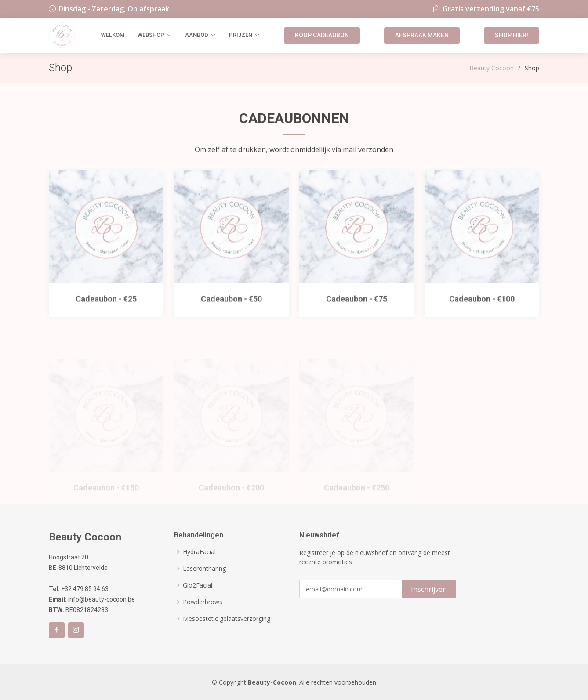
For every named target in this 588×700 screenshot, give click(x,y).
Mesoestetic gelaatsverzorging (227, 619)
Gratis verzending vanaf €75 (491, 9)
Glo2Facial (198, 585)
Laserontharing (204, 569)
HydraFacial (199, 552)
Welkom (113, 35)
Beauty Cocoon (492, 68)
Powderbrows (203, 602)
